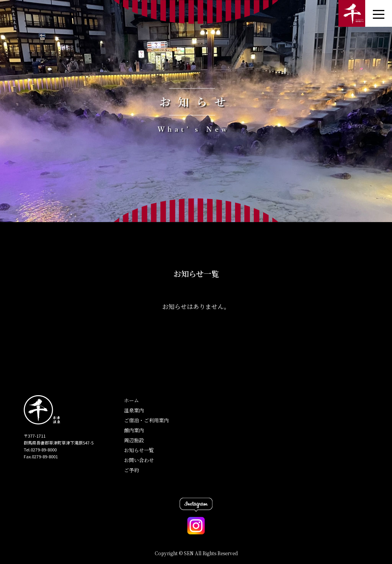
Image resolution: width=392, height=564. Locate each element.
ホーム (131, 400)
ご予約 (131, 470)
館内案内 (134, 430)
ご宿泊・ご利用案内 (146, 420)
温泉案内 (134, 410)
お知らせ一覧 (139, 450)
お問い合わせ (139, 460)
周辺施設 (134, 440)
